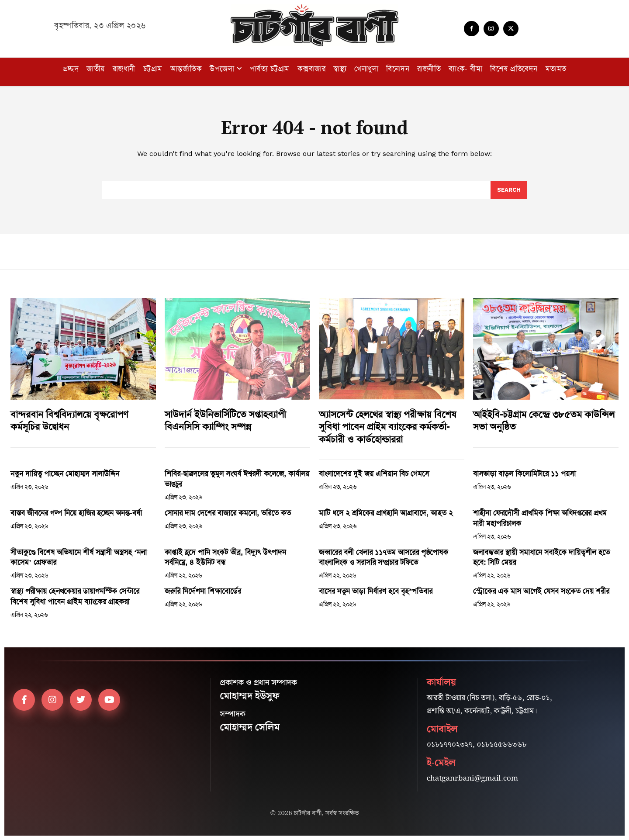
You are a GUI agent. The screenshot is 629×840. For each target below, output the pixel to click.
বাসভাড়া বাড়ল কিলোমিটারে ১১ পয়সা (524, 474)
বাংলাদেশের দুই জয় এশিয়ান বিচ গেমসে (374, 474)
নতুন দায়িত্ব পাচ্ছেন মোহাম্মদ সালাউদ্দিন (65, 474)
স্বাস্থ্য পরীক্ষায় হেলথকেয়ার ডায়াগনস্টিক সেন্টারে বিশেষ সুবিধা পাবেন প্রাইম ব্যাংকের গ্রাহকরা (75, 596)
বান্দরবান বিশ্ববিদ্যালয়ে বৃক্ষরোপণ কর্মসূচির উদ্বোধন (69, 421)
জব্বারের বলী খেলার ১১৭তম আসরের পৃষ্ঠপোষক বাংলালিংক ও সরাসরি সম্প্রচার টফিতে (384, 557)
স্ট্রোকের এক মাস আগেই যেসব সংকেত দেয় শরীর (541, 591)
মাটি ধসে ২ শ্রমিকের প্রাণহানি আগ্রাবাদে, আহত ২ (386, 513)
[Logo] (314, 25)
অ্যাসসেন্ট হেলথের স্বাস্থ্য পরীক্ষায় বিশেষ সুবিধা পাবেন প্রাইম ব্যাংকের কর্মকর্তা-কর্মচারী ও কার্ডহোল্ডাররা (387, 427)
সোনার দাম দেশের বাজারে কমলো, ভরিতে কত (228, 513)
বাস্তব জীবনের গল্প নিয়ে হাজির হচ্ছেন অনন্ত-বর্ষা (76, 513)
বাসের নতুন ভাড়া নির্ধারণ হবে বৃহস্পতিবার (376, 591)
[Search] (509, 190)
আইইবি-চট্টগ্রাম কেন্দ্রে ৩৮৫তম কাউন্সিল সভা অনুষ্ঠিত (544, 421)
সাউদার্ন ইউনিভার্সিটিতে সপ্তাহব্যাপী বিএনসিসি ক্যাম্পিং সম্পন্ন (225, 421)
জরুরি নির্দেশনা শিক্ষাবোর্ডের (203, 591)
